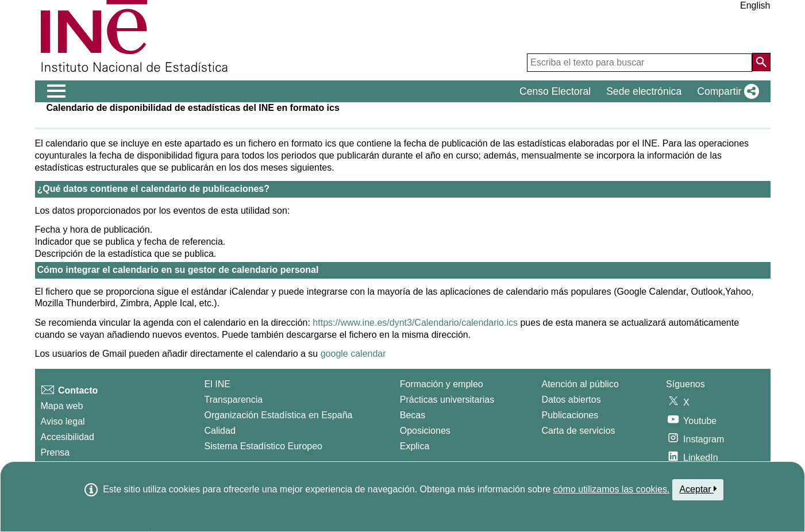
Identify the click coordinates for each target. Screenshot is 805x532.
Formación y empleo (442, 384)
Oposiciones (425, 431)
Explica (415, 446)
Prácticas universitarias (447, 400)
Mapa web (62, 406)
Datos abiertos (571, 400)
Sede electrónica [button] (644, 91)
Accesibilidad (68, 437)
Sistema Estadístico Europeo (263, 446)
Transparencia (234, 400)
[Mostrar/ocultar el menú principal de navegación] (57, 91)
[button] (726, 91)
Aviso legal (63, 421)
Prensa (55, 452)
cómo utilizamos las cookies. (612, 489)
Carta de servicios (579, 431)
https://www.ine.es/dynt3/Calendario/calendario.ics (415, 323)
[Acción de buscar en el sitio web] (761, 62)
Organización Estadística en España (279, 415)
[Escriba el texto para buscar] (640, 63)
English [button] (755, 5)
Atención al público (580, 384)
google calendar (353, 354)
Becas (413, 415)
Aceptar (698, 489)
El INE (217, 384)
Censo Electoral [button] (555, 91)
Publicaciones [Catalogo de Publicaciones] (570, 415)
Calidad (220, 431)
